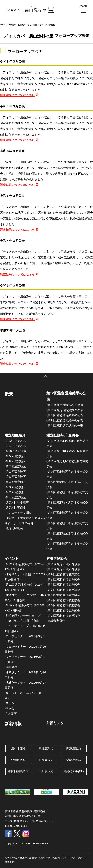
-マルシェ (11, 703)
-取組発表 (11, 667)
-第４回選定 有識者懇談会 (63, 600)
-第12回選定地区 (15, 441)
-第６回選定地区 (15, 472)
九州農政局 (46, 771)
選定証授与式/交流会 (63, 435)
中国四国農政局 (18, 771)
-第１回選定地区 (15, 497)
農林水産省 (18, 748)
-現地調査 (11, 713)
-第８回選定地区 (15, 461)
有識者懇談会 (57, 559)
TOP (2, 25)
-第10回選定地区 (15, 451)
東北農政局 (46, 748)
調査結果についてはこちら (17, 95)
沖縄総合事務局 (74, 771)
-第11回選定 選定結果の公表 (65, 405)
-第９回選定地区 (15, 456)
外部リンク (55, 723)
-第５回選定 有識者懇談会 (63, 595)
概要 (9, 394)
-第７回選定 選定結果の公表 (65, 426)
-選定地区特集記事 (17, 503)
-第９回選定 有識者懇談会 (63, 574)
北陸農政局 (18, 760)
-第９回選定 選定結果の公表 (65, 415)
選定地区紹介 (15, 435)
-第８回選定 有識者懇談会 (63, 580)
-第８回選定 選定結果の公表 (65, 420)
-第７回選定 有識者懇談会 (63, 585)
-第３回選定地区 (15, 487)
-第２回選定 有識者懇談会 (63, 610)
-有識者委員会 (56, 621)
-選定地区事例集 (15, 508)
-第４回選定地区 (15, 482)
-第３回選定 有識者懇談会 (63, 605)
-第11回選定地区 (15, 446)
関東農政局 (74, 748)
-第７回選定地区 (15, 466)
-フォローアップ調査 (18, 513)
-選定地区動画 (14, 528)
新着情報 (13, 724)
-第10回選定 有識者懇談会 (63, 569)
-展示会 (9, 708)
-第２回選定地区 (15, 492)
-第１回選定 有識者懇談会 (63, 616)
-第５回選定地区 (15, 477)
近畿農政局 (74, 760)
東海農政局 (46, 760)
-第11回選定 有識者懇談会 (63, 564)
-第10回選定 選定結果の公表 (65, 410)
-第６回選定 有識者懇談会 (63, 590)
